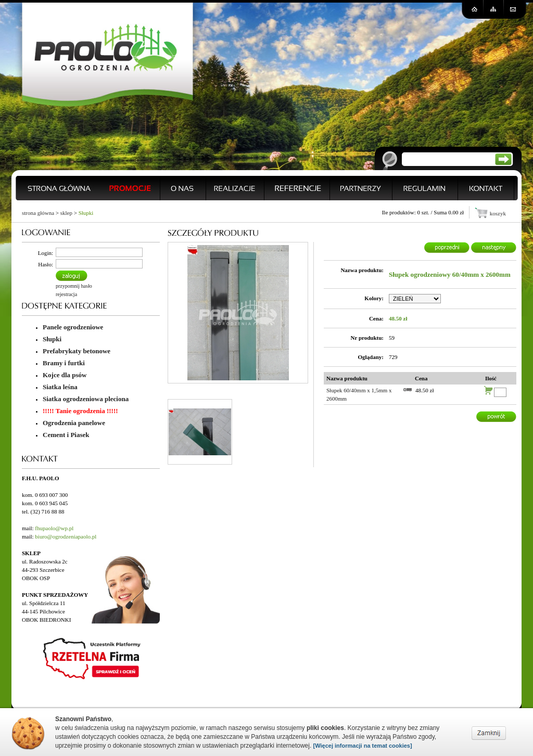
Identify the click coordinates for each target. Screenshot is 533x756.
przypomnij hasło (74, 286)
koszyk (498, 213)
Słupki (86, 213)
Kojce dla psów (65, 375)
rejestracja (66, 294)
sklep (66, 213)
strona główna (38, 213)
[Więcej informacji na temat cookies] (363, 746)
